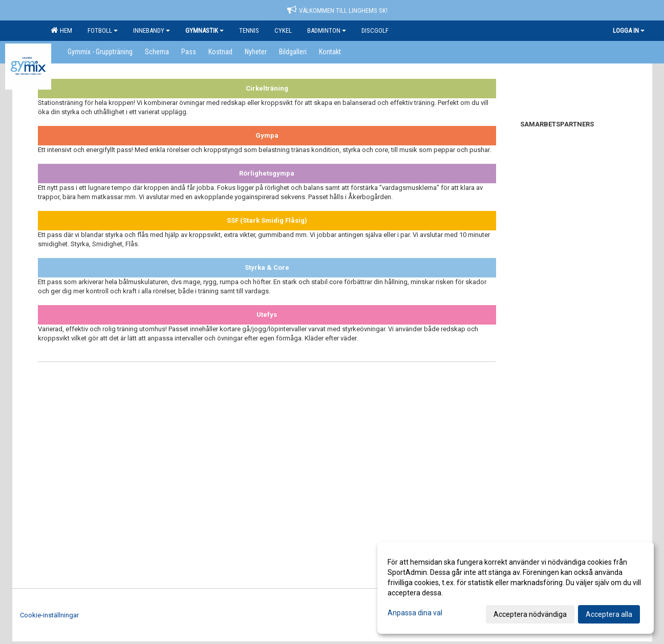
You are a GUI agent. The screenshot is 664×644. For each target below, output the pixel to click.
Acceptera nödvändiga (530, 614)
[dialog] (516, 588)
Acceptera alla (609, 614)
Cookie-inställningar (49, 615)
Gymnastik (205, 30)
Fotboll (103, 30)
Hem (61, 30)
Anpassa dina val (415, 613)
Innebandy (152, 30)
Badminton (327, 30)
